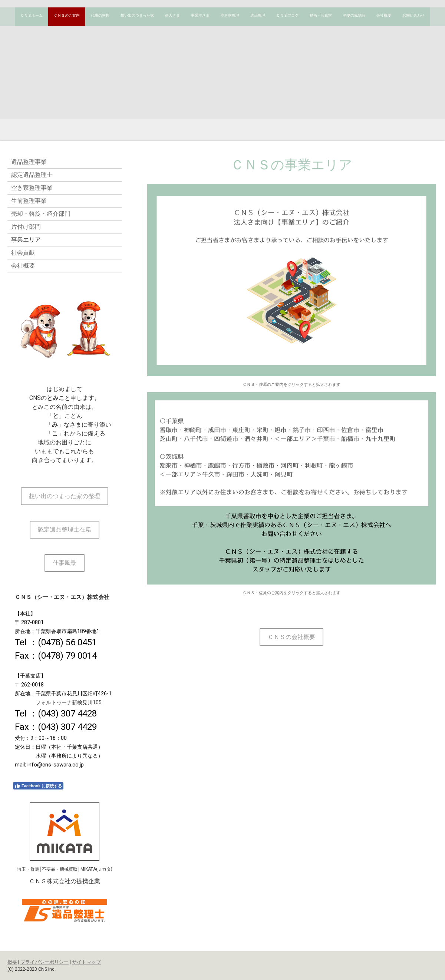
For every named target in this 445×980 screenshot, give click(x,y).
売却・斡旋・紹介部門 (41, 214)
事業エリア (26, 240)
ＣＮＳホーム (32, 15)
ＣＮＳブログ (287, 15)
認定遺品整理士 (32, 175)
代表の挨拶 (100, 15)
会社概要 (384, 15)
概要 (12, 962)
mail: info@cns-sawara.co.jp (49, 765)
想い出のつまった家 (137, 15)
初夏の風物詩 (354, 15)
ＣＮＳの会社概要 (291, 637)
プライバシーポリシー (44, 962)
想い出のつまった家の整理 (65, 496)
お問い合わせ (413, 15)
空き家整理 (230, 15)
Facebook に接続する (38, 786)
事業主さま (200, 15)
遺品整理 (258, 15)
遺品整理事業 (29, 162)
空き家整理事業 (32, 188)
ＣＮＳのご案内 (67, 15)
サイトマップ (86, 962)
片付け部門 (26, 227)
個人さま (172, 15)
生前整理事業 (29, 201)
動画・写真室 (321, 15)
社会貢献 (23, 253)
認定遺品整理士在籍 (65, 529)
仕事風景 (65, 563)
